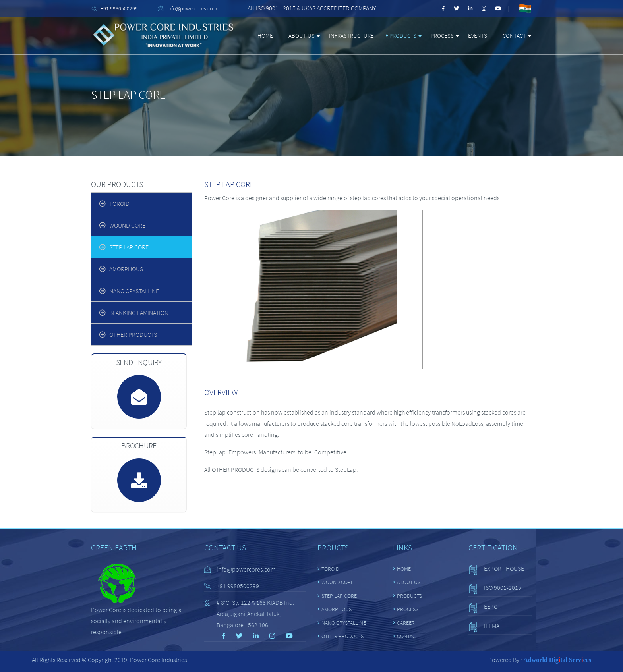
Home (265, 36)
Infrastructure (351, 36)
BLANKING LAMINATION (139, 313)
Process (442, 36)
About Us (302, 36)
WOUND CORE (127, 225)
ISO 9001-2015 (503, 587)
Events (478, 36)
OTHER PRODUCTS (133, 334)
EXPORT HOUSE (504, 568)
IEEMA (492, 626)
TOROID (119, 203)
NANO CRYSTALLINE (134, 291)
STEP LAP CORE (129, 247)
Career (406, 623)
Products (403, 36)
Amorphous (126, 269)
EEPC (491, 606)
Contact (514, 36)
